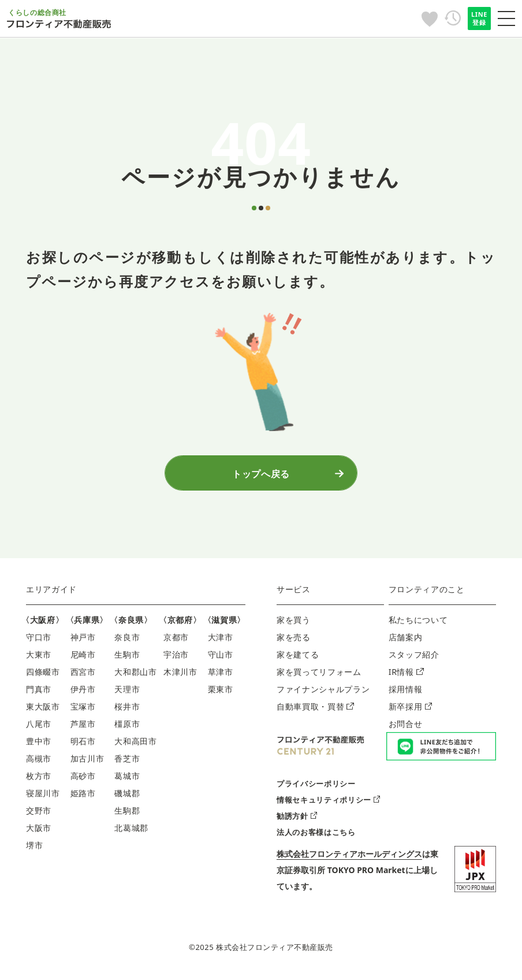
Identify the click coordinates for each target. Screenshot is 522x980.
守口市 (39, 641)
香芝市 (127, 762)
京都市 (176, 641)
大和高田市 (135, 745)
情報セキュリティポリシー (328, 803)
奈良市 (127, 641)
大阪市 (39, 831)
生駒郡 (127, 814)
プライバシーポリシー (316, 786)
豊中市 (39, 745)
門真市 (39, 693)
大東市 (39, 658)
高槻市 (39, 762)
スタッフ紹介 (414, 658)
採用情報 (406, 693)
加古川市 (87, 762)
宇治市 (176, 658)
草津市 (221, 675)
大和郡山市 (135, 675)
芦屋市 (83, 727)
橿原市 (127, 727)
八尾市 (39, 727)
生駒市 (127, 658)
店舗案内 (406, 641)
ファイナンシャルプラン (323, 693)
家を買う (294, 623)
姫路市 (83, 797)
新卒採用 (410, 710)
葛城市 (127, 779)
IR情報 (406, 675)
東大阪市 (43, 710)
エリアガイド (51, 593)
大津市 (221, 641)
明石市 (83, 745)
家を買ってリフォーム (319, 675)
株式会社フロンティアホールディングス (349, 857)
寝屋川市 (43, 797)
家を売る (294, 641)
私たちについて (418, 623)
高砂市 (83, 779)
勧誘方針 (297, 819)
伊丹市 (83, 693)
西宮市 (83, 675)
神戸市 (83, 641)
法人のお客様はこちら (316, 835)
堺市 (34, 849)
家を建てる (298, 658)
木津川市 (180, 675)
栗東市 (221, 693)
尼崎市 (83, 658)
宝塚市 (83, 710)
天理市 (127, 693)
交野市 (39, 814)
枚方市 (39, 779)
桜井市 (127, 710)
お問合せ (406, 727)
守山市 (221, 658)
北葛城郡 (131, 831)
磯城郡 (127, 797)
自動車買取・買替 (315, 710)
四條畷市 (43, 675)
